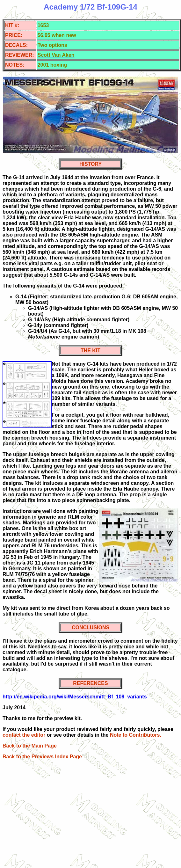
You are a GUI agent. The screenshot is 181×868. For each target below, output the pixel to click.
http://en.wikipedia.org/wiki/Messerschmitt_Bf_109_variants (75, 697)
